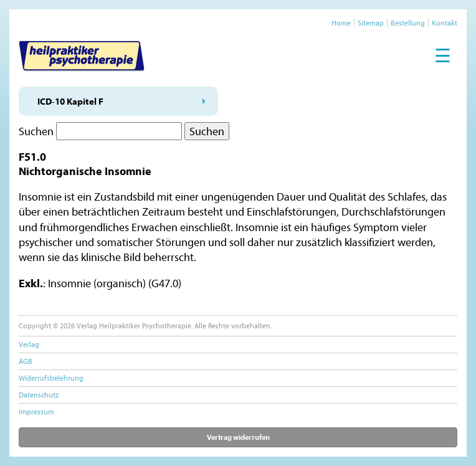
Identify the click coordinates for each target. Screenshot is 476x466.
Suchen (36, 131)
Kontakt (445, 23)
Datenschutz (39, 395)
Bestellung (408, 23)
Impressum (36, 411)
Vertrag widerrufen (238, 437)
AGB (26, 361)
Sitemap (371, 23)
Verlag (29, 344)
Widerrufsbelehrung (51, 378)
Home (341, 23)
